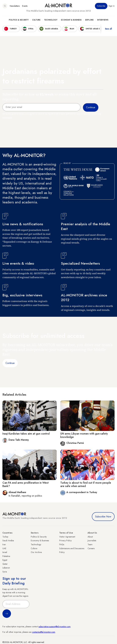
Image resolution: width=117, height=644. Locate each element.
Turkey (5, 537)
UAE (4, 548)
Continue (10, 363)
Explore (89, 20)
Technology (51, 20)
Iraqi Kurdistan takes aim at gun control (26, 434)
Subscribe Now (103, 517)
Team (90, 544)
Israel (5, 552)
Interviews (103, 20)
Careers (91, 548)
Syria (5, 572)
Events (25, 6)
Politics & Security (19, 20)
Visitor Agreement (67, 537)
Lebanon (6, 568)
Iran (4, 544)
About (90, 537)
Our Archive (36, 552)
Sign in (112, 6)
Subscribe (101, 6)
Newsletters (15, 6)
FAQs (62, 544)
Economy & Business (71, 20)
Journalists (92, 540)
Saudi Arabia (8, 540)
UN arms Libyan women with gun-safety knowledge (84, 435)
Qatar (5, 564)
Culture (36, 20)
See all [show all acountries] (108, 29)
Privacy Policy (65, 540)
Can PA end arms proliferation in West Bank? (26, 484)
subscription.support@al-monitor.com (55, 627)
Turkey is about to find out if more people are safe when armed (86, 484)
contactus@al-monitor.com (44, 632)
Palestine (6, 556)
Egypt (5, 560)
